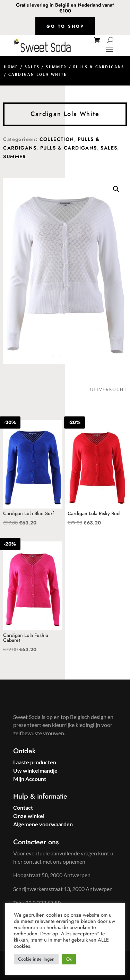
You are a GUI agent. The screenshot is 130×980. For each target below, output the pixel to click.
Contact (23, 807)
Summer (56, 67)
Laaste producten (35, 762)
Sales (32, 67)
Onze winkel (29, 816)
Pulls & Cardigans (99, 67)
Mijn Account (30, 779)
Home (11, 67)
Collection (57, 139)
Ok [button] (69, 959)
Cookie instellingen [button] (36, 959)
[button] (116, 189)
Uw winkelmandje (35, 770)
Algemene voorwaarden (43, 824)
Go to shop (65, 26)
